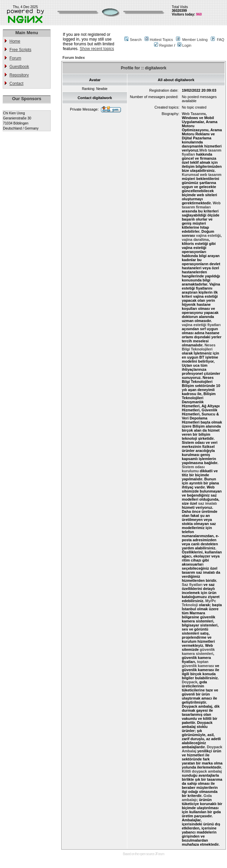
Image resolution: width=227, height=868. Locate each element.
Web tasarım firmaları (201, 205)
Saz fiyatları (192, 585)
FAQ (221, 40)
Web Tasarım (193, 114)
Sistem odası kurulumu (193, 469)
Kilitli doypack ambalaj (202, 771)
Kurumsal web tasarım (201, 175)
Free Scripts (20, 50)
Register (163, 45)
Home (15, 41)
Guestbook (19, 67)
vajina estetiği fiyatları (201, 325)
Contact (16, 84)
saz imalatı (207, 503)
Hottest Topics (161, 40)
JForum (159, 854)
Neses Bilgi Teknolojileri (199, 347)
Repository (19, 75)
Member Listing (195, 40)
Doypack (190, 682)
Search (136, 40)
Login (184, 45)
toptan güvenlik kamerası (198, 664)
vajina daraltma (195, 239)
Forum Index (74, 58)
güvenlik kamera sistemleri (198, 652)
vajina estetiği (208, 235)
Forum (15, 58)
